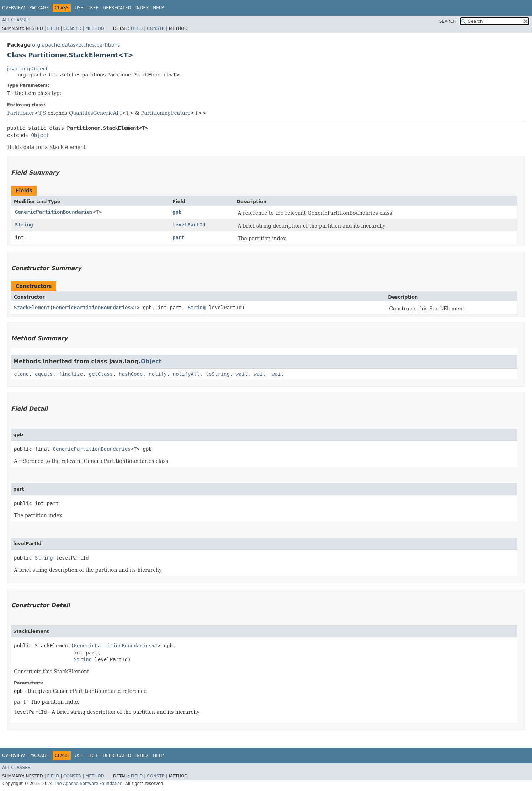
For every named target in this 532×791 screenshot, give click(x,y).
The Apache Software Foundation (88, 784)
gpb (177, 212)
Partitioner (21, 113)
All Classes (16, 20)
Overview (14, 8)
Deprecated (117, 8)
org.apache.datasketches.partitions (76, 45)
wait (242, 374)
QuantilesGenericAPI (95, 113)
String (24, 225)
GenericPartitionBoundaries (54, 212)
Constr (72, 28)
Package (39, 8)
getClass (101, 374)
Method (95, 28)
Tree (93, 8)
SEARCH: (449, 21)
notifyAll (186, 374)
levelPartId (189, 225)
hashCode (131, 374)
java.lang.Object (27, 69)
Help (158, 8)
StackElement (32, 308)
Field (53, 28)
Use (79, 8)
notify (158, 374)
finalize (71, 374)
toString (218, 374)
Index (142, 8)
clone (21, 374)
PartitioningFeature (166, 113)
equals (44, 374)
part (179, 237)
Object (40, 135)
